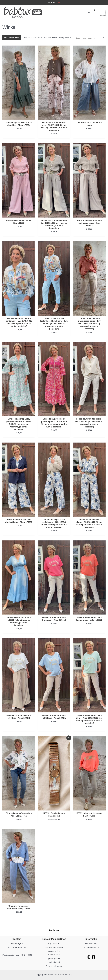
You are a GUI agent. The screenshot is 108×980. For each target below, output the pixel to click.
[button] (90, 13)
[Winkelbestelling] (90, 38)
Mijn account (54, 943)
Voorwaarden (54, 951)
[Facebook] (94, 957)
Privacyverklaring (54, 966)
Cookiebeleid (54, 962)
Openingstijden (54, 958)
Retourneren (54, 955)
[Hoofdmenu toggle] (103, 13)
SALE (59, 2)
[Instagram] (89, 957)
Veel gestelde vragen (54, 947)
